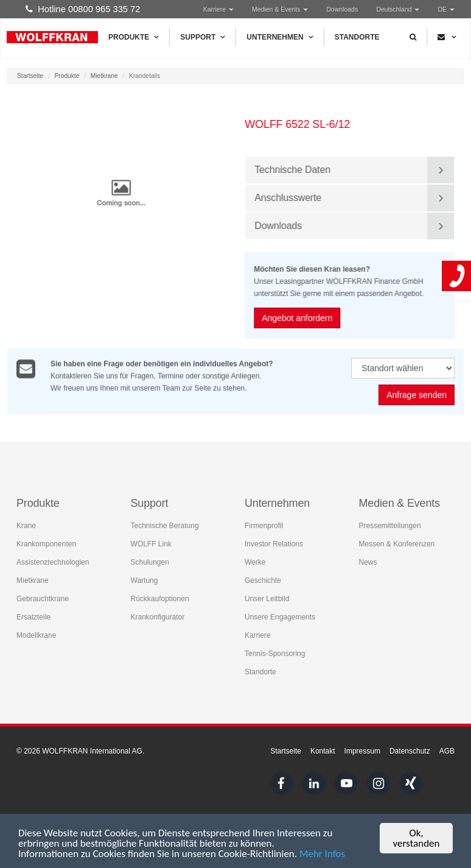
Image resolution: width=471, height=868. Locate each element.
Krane (26, 526)
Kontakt (323, 751)
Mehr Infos (322, 854)
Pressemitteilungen (390, 526)
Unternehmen (280, 37)
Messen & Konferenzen (397, 544)
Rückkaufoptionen (160, 599)
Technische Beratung (165, 526)
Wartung (145, 580)
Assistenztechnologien (53, 562)
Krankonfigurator (158, 617)
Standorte (357, 37)
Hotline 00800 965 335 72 (83, 9)
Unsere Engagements (280, 617)
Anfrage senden (417, 395)
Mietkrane (104, 76)
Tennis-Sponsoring (275, 654)
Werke (255, 562)
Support (203, 37)
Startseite (30, 76)
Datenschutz (410, 751)
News (368, 562)
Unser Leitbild (267, 599)
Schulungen (150, 562)
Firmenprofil (264, 526)
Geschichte (263, 580)
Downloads (342, 9)
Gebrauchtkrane (43, 599)
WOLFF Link (151, 544)
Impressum (362, 751)
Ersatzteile (33, 617)
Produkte (134, 37)
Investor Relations (274, 544)
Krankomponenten (46, 544)
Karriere (218, 9)
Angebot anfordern (298, 318)
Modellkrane (36, 635)
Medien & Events (280, 9)
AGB (447, 751)
